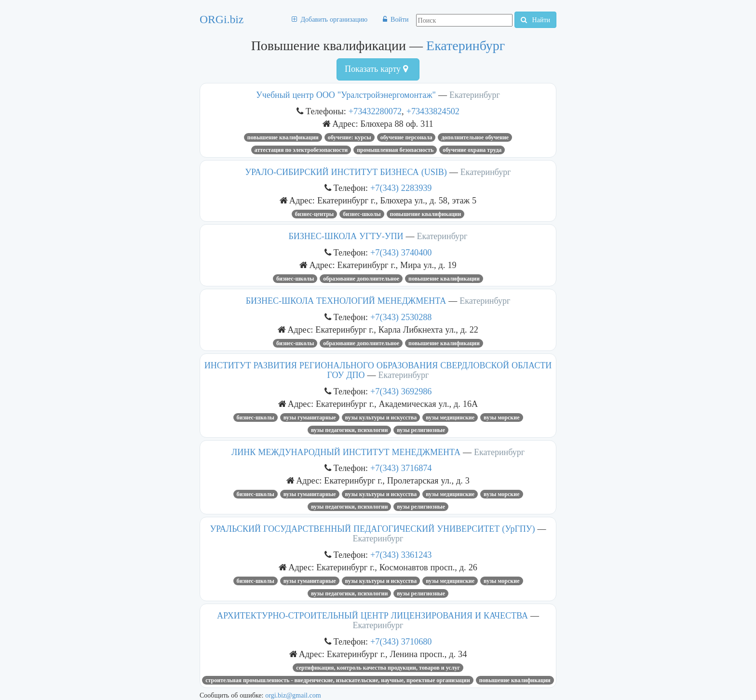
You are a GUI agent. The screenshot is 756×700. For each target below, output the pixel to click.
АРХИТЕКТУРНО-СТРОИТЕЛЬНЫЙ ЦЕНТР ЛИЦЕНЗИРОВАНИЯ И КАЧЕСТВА (372, 616)
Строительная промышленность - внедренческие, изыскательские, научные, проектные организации (338, 680)
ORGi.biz (222, 19)
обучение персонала (406, 137)
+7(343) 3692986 (401, 391)
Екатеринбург (466, 46)
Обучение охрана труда (472, 150)
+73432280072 (375, 111)
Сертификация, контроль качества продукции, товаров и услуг (378, 668)
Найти (535, 20)
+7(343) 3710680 (401, 641)
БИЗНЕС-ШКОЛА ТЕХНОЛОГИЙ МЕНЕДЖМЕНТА (346, 301)
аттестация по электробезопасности (301, 150)
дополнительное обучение (475, 137)
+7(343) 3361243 (401, 555)
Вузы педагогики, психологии (349, 430)
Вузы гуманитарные (310, 417)
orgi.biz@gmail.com (293, 695)
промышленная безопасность (395, 150)
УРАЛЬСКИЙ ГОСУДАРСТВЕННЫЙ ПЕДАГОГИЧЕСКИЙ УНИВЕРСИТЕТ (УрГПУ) (372, 529)
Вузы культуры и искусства (381, 417)
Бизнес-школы (362, 214)
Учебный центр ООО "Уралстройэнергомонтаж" (346, 95)
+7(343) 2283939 (401, 188)
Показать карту (376, 69)
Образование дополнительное (361, 279)
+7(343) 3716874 (401, 468)
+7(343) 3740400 (401, 252)
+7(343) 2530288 (401, 317)
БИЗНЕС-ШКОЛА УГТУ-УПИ (346, 236)
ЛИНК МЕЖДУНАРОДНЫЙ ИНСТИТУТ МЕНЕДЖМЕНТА (346, 452)
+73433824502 (433, 111)
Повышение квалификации (283, 137)
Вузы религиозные (421, 430)
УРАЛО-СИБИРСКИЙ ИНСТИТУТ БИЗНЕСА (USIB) (346, 172)
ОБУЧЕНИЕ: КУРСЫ (350, 137)
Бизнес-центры (315, 214)
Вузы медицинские (450, 417)
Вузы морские (501, 417)
